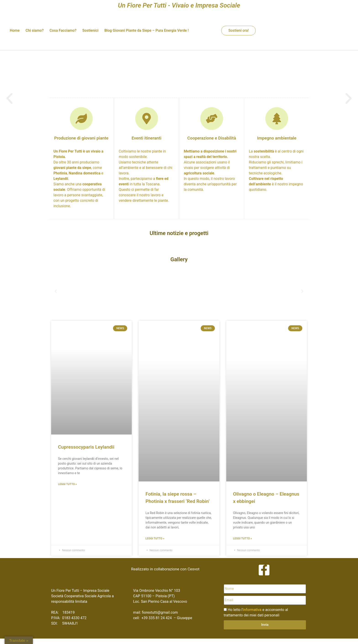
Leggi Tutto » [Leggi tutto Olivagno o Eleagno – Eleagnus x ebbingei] (243, 538)
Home (15, 30)
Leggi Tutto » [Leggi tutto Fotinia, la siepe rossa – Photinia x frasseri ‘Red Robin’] (155, 538)
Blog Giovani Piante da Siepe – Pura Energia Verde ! (146, 30)
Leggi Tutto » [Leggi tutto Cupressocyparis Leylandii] (67, 484)
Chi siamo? (35, 30)
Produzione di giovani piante (81, 138)
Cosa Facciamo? (63, 30)
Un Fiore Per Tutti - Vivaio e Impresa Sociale (179, 5)
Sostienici (90, 30)
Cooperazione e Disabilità (212, 138)
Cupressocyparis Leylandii (86, 447)
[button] (56, 291)
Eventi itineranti (146, 138)
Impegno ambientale (277, 138)
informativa (252, 610)
